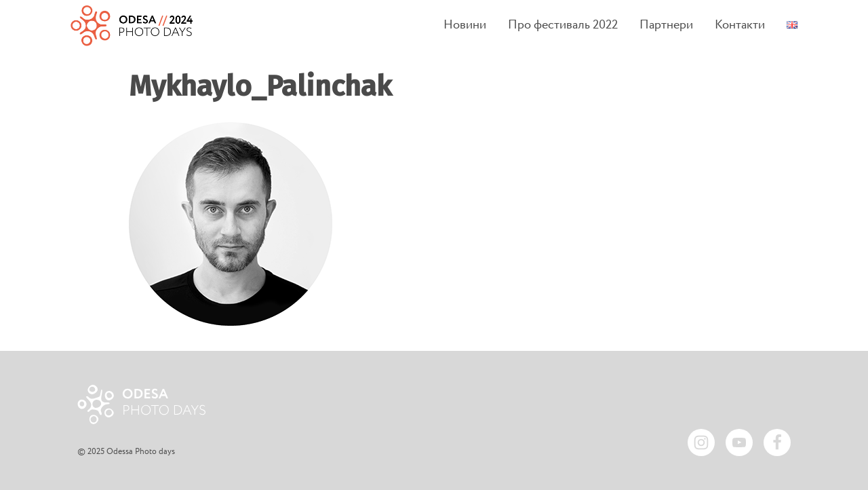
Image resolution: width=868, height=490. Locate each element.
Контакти (740, 25)
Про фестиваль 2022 (563, 25)
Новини (465, 25)
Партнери (666, 25)
